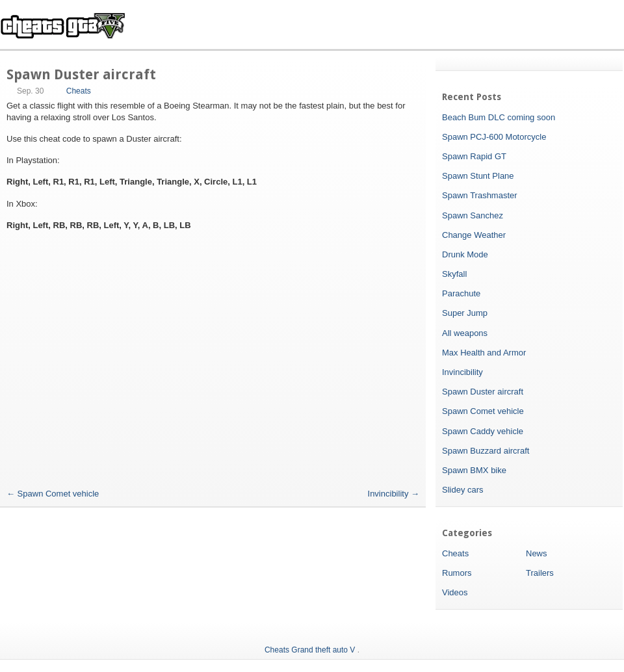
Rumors (457, 573)
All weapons (465, 333)
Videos (455, 592)
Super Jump (465, 313)
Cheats (79, 91)
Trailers (540, 573)
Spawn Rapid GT (474, 156)
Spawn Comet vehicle (53, 494)
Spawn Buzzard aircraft (486, 451)
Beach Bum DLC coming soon (499, 117)
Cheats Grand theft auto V (310, 650)
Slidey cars (463, 490)
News (537, 553)
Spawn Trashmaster (480, 195)
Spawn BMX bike (474, 470)
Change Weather (474, 235)
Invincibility (394, 494)
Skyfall (454, 274)
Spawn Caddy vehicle (483, 431)
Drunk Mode (465, 254)
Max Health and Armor (484, 353)
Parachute (461, 293)
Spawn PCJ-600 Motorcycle (494, 137)
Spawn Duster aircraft (483, 392)
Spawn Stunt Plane (478, 176)
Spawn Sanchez (473, 215)
